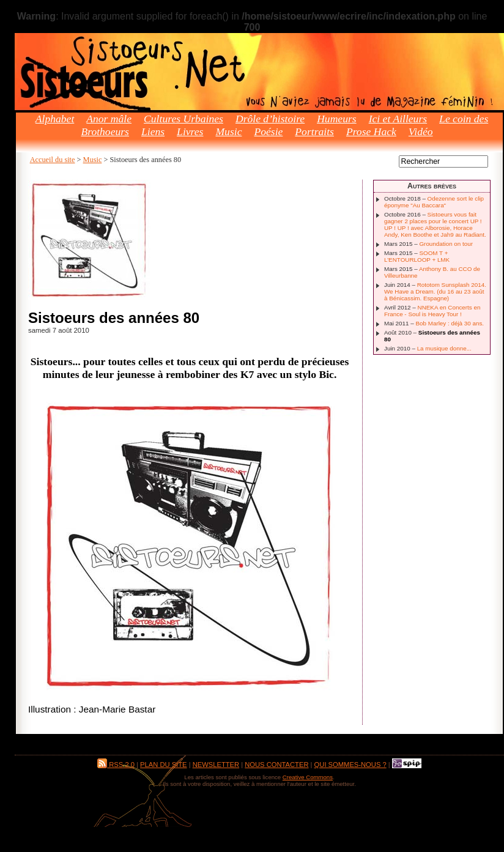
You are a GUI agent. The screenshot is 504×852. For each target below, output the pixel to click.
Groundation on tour (446, 244)
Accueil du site (53, 160)
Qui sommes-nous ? (350, 765)
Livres (190, 132)
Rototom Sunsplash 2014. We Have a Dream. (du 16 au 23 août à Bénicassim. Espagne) (435, 291)
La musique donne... (444, 348)
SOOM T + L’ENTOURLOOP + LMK (417, 256)
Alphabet (55, 119)
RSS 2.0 (116, 765)
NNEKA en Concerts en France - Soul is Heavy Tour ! (432, 311)
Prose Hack (371, 132)
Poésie (268, 132)
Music (228, 132)
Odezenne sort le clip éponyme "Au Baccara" (434, 202)
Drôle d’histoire (270, 119)
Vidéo (421, 132)
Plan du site (163, 765)
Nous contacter (276, 765)
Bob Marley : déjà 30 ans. (450, 323)
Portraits (314, 132)
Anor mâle (109, 119)
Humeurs (337, 119)
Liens (153, 132)
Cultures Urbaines (183, 119)
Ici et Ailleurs (398, 119)
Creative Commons (308, 777)
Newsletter (216, 765)
